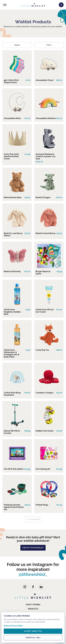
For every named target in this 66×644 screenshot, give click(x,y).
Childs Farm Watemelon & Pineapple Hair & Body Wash (12, 353)
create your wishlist (33, 548)
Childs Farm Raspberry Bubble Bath (12, 312)
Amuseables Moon (12, 118)
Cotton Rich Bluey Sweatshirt (12, 394)
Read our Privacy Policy (13, 626)
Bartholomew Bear (13, 197)
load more (33, 519)
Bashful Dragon (43, 197)
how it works (33, 605)
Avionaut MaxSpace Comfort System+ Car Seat (46, 156)
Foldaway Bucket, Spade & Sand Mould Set (14, 507)
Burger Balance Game (43, 273)
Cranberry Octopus (45, 393)
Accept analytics (33, 631)
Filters (49, 45)
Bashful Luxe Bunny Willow (13, 234)
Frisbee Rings (42, 505)
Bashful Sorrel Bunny (46, 233)
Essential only (33, 638)
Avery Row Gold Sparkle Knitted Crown (11, 156)
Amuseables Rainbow (46, 118)
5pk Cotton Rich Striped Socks (11, 81)
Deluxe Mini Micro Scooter (12, 432)
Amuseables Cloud (44, 80)
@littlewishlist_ (33, 574)
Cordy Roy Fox (42, 350)
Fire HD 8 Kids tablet (13, 469)
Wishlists (33, 609)
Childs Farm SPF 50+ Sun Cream (45, 311)
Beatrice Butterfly (12, 271)
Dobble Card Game (45, 431)
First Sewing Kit (43, 469)
